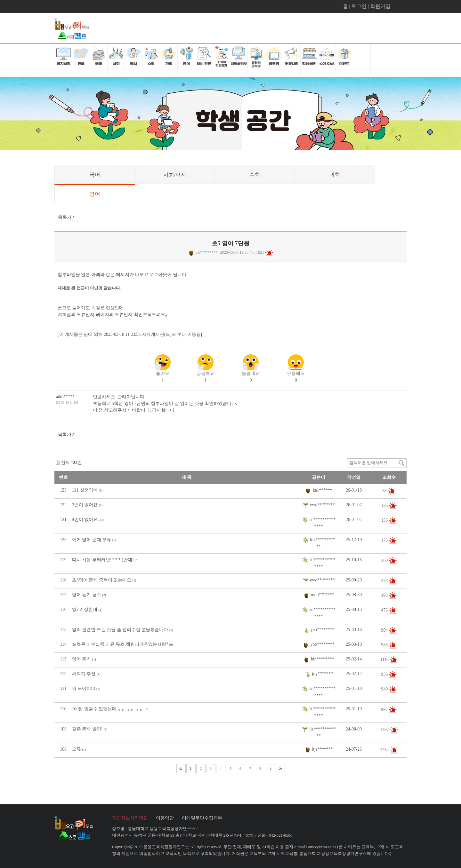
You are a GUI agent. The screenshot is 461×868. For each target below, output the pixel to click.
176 (385, 540)
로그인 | (361, 6)
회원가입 (380, 6)
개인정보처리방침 (130, 818)
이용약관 (165, 818)
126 (385, 505)
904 (385, 630)
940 (385, 689)
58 (385, 490)
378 (385, 581)
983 (385, 645)
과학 (335, 175)
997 (385, 709)
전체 (65, 463)
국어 (95, 175)
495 (385, 595)
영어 (95, 194)
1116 (385, 660)
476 (385, 610)
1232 (385, 750)
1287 (385, 729)
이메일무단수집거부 (202, 818)
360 (385, 560)
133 (385, 520)
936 (385, 674)
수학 (255, 175)
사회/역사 (175, 175)
